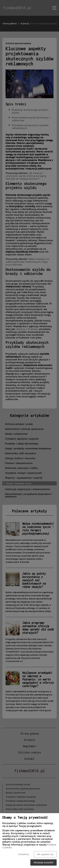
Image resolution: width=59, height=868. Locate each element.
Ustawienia (23, 854)
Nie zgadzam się (45, 854)
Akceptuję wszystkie (44, 862)
